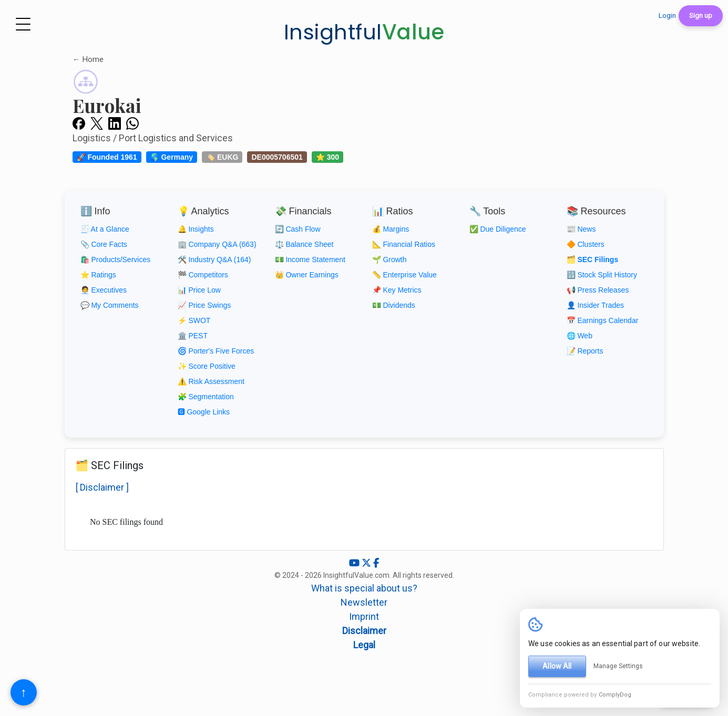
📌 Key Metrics (397, 290)
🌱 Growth (389, 260)
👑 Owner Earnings (307, 275)
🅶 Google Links (204, 412)
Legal (364, 645)
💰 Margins (391, 229)
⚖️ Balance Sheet (304, 244)
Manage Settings (618, 666)
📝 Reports (585, 351)
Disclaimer (364, 631)
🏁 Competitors (203, 275)
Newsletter (364, 602)
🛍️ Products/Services (116, 260)
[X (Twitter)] (367, 563)
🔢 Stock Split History (602, 275)
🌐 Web (580, 336)
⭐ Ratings (98, 275)
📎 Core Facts (104, 244)
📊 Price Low (199, 290)
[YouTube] (355, 563)
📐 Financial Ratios (404, 244)
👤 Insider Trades (596, 305)
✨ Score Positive (207, 366)
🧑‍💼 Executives (104, 290)
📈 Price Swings (204, 305)
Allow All (557, 666)
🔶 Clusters (586, 244)
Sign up (701, 15)
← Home (88, 59)
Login (667, 15)
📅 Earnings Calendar (603, 320)
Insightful (364, 32)
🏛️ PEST (193, 336)
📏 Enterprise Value (404, 275)
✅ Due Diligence (498, 229)
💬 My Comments (110, 305)
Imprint (364, 616)
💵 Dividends (394, 305)
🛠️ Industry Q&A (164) (214, 260)
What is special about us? (364, 588)
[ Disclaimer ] (102, 487)
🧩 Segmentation (206, 397)
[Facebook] (376, 563)
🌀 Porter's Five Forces (216, 351)
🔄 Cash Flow (298, 229)
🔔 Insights (196, 229)
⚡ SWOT (194, 320)
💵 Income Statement (310, 260)
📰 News (581, 229)
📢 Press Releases (598, 290)
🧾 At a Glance (105, 229)
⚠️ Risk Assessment (211, 381)
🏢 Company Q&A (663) (217, 244)
